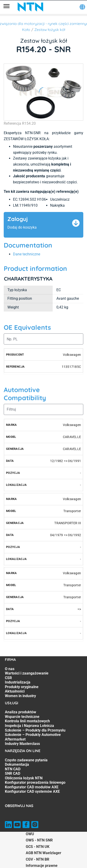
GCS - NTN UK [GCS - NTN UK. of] (38, 847)
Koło (26, 30)
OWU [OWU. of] (30, 834)
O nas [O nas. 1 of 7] (10, 669)
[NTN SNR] (30, 7)
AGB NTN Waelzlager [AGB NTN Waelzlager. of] (43, 853)
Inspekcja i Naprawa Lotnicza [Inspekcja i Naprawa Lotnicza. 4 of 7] (29, 726)
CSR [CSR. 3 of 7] (8, 678)
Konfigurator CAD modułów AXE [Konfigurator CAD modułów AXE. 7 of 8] (32, 787)
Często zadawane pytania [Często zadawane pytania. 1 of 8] (26, 760)
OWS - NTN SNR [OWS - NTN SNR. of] (39, 840)
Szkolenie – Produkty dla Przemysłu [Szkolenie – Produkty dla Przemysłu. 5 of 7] (35, 730)
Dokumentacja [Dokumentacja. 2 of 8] (17, 764)
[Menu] (6, 7)
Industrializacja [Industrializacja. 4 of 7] (18, 682)
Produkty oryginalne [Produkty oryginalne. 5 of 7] (22, 687)
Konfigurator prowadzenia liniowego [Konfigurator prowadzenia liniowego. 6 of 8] (35, 782)
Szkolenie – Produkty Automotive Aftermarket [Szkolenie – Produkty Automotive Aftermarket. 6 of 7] (33, 737)
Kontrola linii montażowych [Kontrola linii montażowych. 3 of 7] (27, 721)
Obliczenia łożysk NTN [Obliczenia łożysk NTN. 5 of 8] (24, 778)
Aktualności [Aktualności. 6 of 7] (15, 691)
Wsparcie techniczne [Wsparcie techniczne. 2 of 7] (22, 717)
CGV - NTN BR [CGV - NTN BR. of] (37, 859)
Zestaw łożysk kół (50, 30)
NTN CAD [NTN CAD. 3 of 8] (13, 769)
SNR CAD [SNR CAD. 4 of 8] (13, 773)
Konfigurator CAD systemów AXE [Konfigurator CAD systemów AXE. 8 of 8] (32, 791)
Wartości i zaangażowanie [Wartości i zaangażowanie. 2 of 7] (27, 673)
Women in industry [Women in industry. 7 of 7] (20, 696)
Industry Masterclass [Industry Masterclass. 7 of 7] (22, 744)
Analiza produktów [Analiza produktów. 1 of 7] (21, 712)
